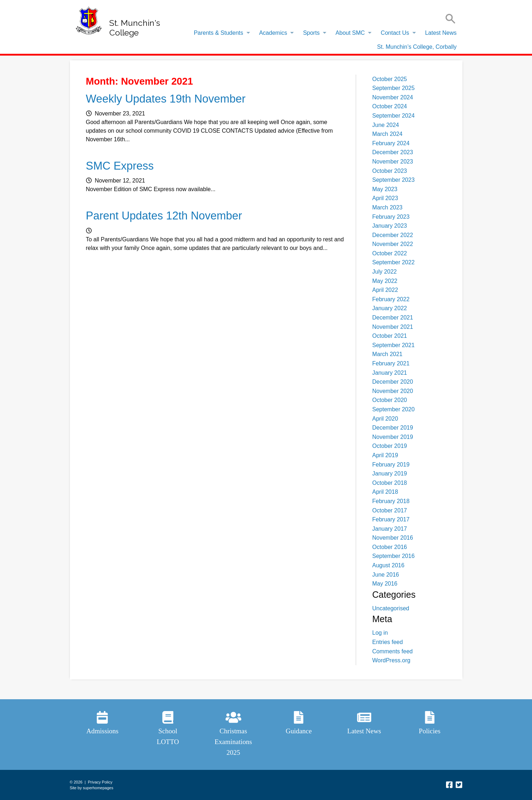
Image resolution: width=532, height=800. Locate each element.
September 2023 (393, 180)
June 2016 (386, 575)
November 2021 (393, 327)
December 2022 (393, 235)
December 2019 (393, 428)
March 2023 (387, 207)
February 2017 (391, 519)
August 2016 (388, 565)
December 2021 (393, 318)
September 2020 (393, 409)
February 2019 (391, 465)
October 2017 (390, 510)
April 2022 (385, 290)
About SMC (350, 33)
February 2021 (391, 363)
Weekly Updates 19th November (166, 99)
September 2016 (393, 556)
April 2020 (385, 419)
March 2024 (387, 134)
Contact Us (395, 33)
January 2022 (390, 308)
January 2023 (390, 226)
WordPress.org (391, 660)
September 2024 (393, 116)
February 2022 (391, 299)
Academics (273, 33)
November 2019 (393, 437)
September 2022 (393, 262)
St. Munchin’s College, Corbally (417, 47)
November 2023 (393, 162)
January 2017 (390, 529)
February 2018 (391, 501)
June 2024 (386, 125)
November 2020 (393, 391)
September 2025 (393, 88)
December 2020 (393, 382)
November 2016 (393, 538)
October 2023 (390, 171)
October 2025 (390, 79)
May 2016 (385, 584)
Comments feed (392, 651)
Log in (380, 633)
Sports (311, 33)
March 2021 (387, 354)
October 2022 (390, 253)
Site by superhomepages (92, 788)
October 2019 (390, 446)
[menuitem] (220, 33)
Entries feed (387, 642)
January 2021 (390, 373)
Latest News (441, 33)
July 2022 (385, 272)
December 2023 (393, 152)
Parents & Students (219, 33)
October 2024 (390, 106)
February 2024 (391, 143)
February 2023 (391, 217)
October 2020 (390, 400)
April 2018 (385, 492)
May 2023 (385, 189)
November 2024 (393, 97)
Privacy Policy (100, 782)
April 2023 (385, 198)
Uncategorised (391, 608)
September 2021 (393, 345)
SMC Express (120, 166)
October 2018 (390, 483)
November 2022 (393, 244)
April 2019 (385, 455)
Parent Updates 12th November (164, 216)
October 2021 (390, 336)
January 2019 (390, 474)
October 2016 (390, 547)
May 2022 (385, 281)
